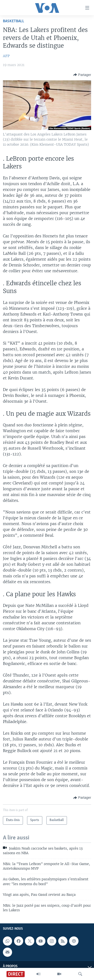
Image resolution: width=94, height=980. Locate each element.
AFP (6, 56)
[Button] (82, 75)
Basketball (14, 21)
